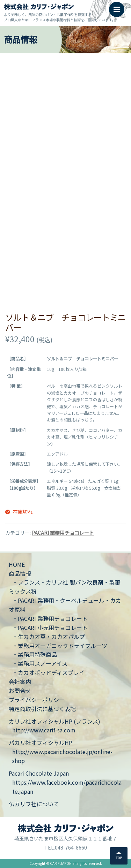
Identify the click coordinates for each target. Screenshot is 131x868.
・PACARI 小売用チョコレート (50, 627)
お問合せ (20, 691)
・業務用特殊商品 (35, 654)
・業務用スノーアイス (40, 663)
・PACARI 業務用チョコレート (50, 618)
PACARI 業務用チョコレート (63, 533)
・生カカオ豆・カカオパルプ (49, 637)
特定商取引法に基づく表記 (42, 709)
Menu (119, 6)
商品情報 (20, 573)
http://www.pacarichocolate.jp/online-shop (62, 756)
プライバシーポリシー (37, 700)
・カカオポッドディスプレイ (48, 672)
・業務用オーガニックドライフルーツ (60, 646)
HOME (17, 564)
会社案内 (20, 682)
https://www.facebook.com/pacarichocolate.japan (67, 787)
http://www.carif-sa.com (44, 730)
